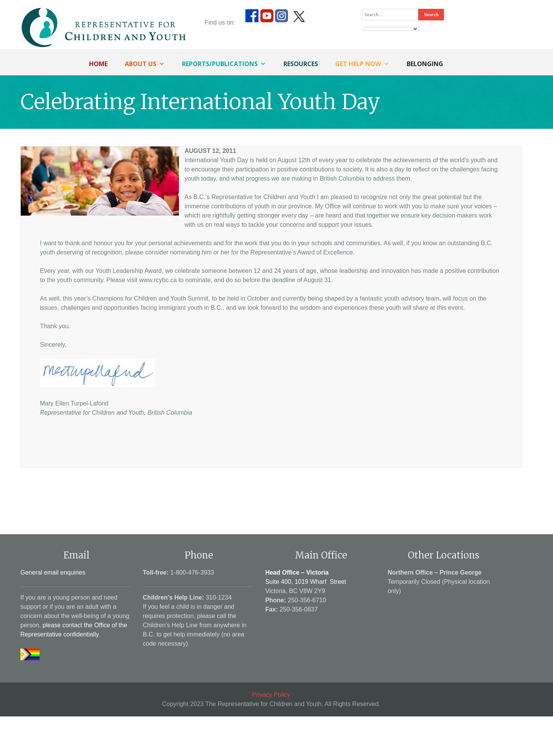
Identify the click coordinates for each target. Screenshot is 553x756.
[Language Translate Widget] (391, 29)
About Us (145, 64)
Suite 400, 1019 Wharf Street (306, 582)
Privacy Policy (271, 695)
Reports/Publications (224, 64)
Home (98, 64)
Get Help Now (362, 64)
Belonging (425, 64)
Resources (301, 64)
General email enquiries (53, 572)
